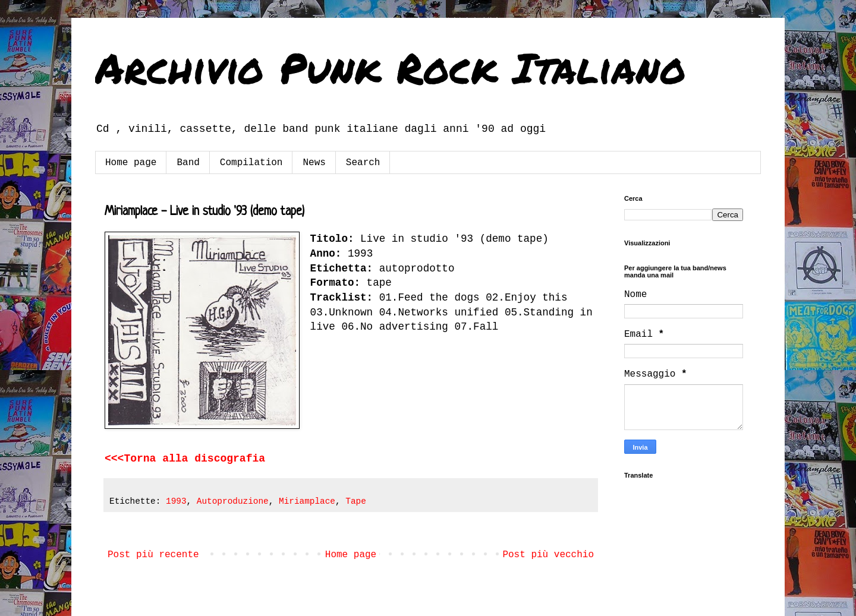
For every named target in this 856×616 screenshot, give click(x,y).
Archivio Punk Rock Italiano (391, 67)
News (314, 163)
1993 (176, 501)
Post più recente (153, 555)
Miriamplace (307, 501)
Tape (356, 501)
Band (188, 163)
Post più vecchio (548, 555)
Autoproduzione (233, 501)
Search (363, 163)
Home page (131, 163)
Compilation (251, 163)
